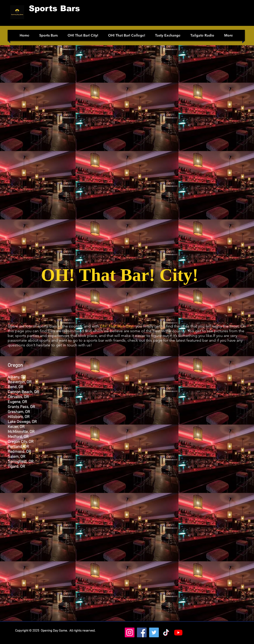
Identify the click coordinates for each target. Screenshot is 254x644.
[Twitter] (154, 632)
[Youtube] (178, 632)
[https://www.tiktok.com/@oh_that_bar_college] (166, 632)
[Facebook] (142, 632)
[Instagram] (130, 632)
